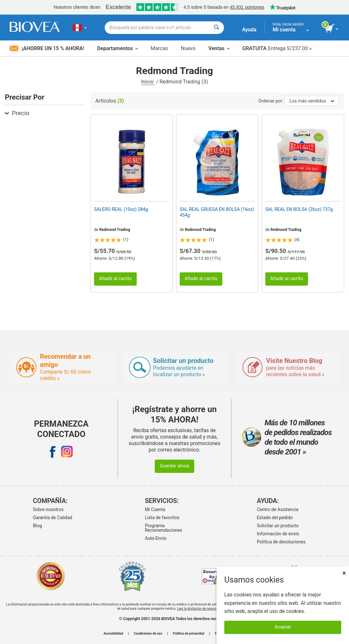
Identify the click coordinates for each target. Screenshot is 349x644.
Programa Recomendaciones (163, 528)
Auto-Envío (156, 538)
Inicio (148, 82)
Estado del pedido (275, 518)
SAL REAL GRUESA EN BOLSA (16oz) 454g (217, 212)
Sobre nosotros (48, 509)
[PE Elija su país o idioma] (80, 27)
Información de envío (278, 534)
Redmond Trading (115, 230)
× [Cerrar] (344, 573)
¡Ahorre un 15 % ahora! (47, 48)
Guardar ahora (174, 466)
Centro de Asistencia (278, 509)
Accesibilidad (113, 634)
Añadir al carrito (115, 279)
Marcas (159, 48)
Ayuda (249, 30)
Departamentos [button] (117, 48)
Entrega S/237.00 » (277, 48)
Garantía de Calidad (53, 518)
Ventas (219, 48)
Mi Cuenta (155, 509)
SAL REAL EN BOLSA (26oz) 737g (299, 209)
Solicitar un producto (278, 526)
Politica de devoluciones (281, 542)
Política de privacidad (189, 634)
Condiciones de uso (148, 634)
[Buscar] (216, 28)
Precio (17, 113)
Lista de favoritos (162, 518)
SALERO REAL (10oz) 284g (121, 209)
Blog (37, 526)
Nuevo (188, 48)
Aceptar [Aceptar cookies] (283, 627)
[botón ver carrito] (332, 28)
